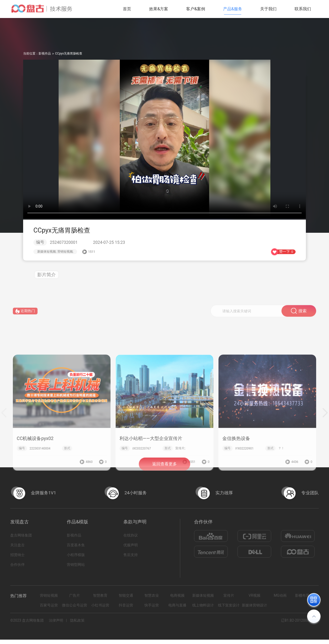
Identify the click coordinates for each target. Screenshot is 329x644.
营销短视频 (49, 595)
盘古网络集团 (21, 535)
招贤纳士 (17, 555)
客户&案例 (196, 9)
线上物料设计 (203, 605)
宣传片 (229, 595)
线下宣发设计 (229, 605)
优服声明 (131, 545)
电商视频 (177, 595)
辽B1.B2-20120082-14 (299, 620)
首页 (127, 9)
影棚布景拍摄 (306, 595)
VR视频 (254, 595)
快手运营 (152, 605)
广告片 (75, 595)
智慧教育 (100, 595)
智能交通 (126, 595)
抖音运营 (126, 605)
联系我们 (303, 9)
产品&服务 (233, 9)
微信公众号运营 (75, 605)
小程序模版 (76, 555)
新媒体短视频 (203, 595)
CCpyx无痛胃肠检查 (69, 53)
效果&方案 (159, 9)
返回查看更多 (164, 470)
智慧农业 (152, 595)
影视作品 (45, 53)
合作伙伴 (17, 565)
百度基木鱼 (76, 545)
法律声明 (56, 620)
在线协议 (131, 535)
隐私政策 (77, 620)
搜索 (299, 316)
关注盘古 (17, 545)
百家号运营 (49, 605)
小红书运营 (100, 605)
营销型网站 (76, 565)
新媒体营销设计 (254, 605)
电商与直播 (177, 605)
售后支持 (131, 555)
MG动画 (280, 595)
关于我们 (268, 9)
